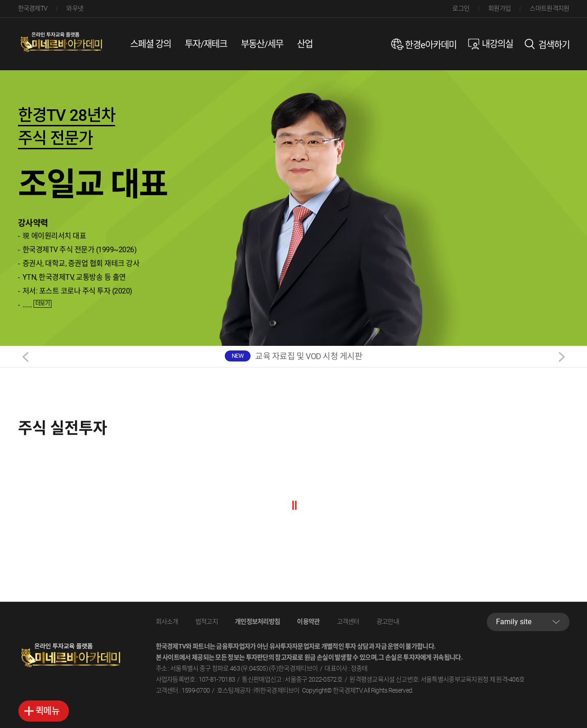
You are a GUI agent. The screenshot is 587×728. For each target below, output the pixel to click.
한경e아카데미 (431, 45)
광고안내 (388, 621)
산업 (305, 44)
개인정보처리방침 (257, 621)
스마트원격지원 (549, 8)
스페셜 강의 (151, 44)
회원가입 (499, 8)
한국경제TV (33, 8)
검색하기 (554, 45)
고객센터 (348, 621)
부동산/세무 (262, 44)
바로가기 (44, 711)
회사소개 (167, 621)
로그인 (461, 8)
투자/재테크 (206, 44)
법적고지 (207, 621)
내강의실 (497, 44)
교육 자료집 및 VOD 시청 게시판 (309, 356)
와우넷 (75, 8)
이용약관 (308, 621)
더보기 (43, 304)
